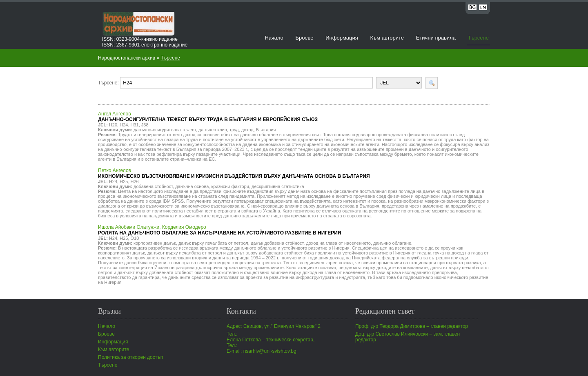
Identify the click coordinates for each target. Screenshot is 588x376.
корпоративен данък (155, 243)
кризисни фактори (230, 186)
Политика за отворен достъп (130, 357)
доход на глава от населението (338, 243)
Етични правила (436, 38)
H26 (135, 181)
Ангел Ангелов (208, 117)
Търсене (478, 38)
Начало (274, 38)
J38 (145, 125)
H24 (124, 125)
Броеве (304, 38)
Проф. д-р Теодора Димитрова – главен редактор (412, 326)
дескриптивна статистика (278, 186)
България (266, 130)
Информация (342, 38)
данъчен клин (213, 130)
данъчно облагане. (393, 243)
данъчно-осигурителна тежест (165, 130)
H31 (135, 125)
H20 (113, 125)
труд (234, 130)
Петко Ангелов (234, 173)
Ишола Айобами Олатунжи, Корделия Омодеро (219, 230)
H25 (124, 181)
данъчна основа (192, 186)
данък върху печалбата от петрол (213, 243)
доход (247, 130)
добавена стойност (153, 186)
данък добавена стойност (277, 243)
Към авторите (387, 38)
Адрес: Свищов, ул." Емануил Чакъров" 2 (274, 326)
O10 (135, 238)
